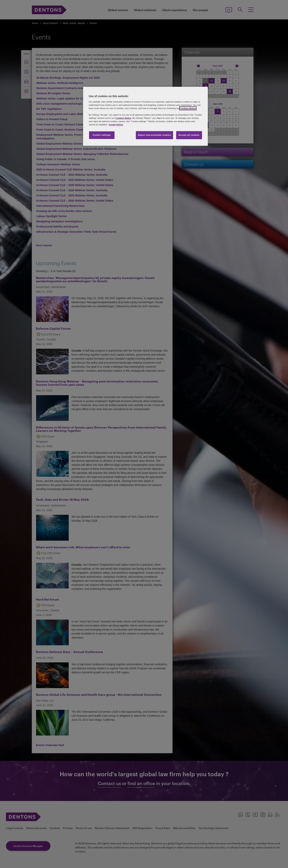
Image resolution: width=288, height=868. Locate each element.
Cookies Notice (188, 108)
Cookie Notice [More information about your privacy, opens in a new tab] (116, 125)
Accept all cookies (189, 135)
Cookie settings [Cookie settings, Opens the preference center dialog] (102, 135)
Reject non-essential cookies (154, 135)
